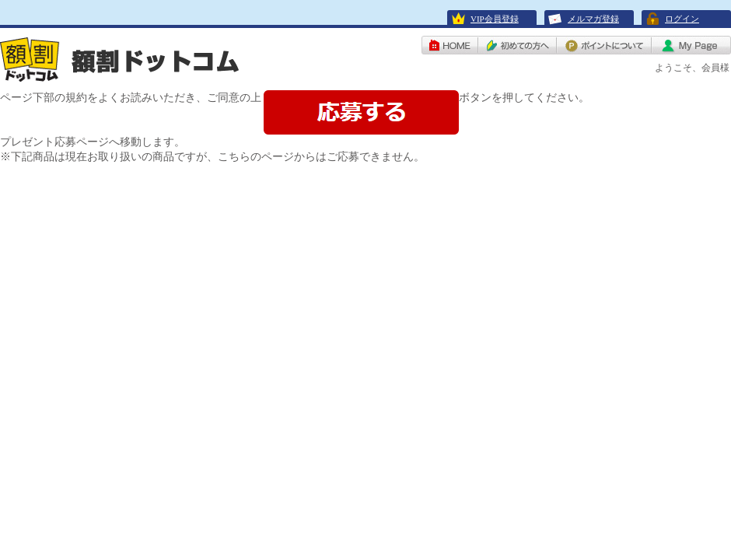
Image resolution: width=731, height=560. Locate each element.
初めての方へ (518, 45)
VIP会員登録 (495, 19)
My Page (691, 45)
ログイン (682, 19)
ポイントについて (604, 45)
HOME (450, 45)
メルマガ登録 (593, 19)
